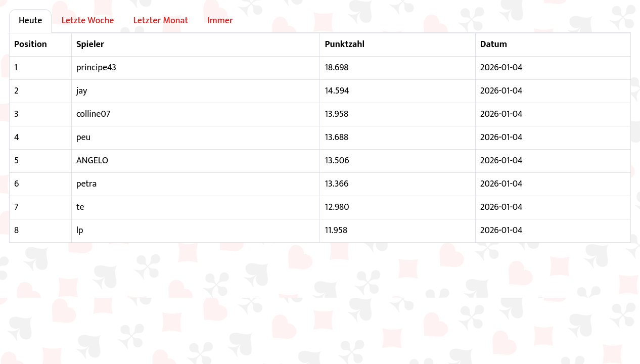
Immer (220, 21)
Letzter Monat (161, 21)
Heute (30, 21)
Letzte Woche (87, 21)
